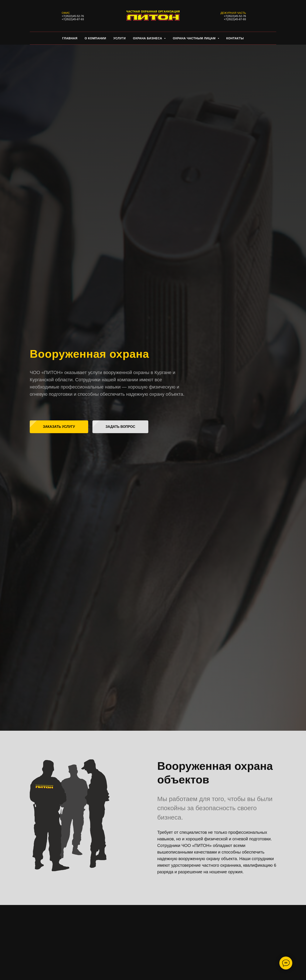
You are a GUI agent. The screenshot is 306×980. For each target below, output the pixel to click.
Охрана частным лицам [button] (195, 38)
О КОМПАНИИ (95, 38)
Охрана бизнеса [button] (148, 38)
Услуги (120, 38)
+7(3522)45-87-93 (73, 19)
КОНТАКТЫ (235, 38)
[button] (59, 427)
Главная (70, 38)
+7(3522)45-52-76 (73, 16)
